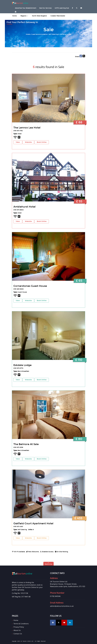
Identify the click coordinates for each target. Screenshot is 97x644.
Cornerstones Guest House (30, 286)
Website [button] (28, 142)
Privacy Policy (19, 627)
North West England (39, 16)
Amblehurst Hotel (25, 207)
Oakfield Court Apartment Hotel (33, 523)
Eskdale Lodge (22, 365)
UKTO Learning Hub (62, 8)
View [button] (18, 142)
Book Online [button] (42, 142)
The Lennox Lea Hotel (27, 128)
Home (16, 620)
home (14, 16)
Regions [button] (24, 16)
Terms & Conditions (21, 624)
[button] (49, 564)
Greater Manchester (58, 16)
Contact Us (18, 634)
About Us (17, 630)
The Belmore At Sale (26, 444)
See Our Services (45, 8)
